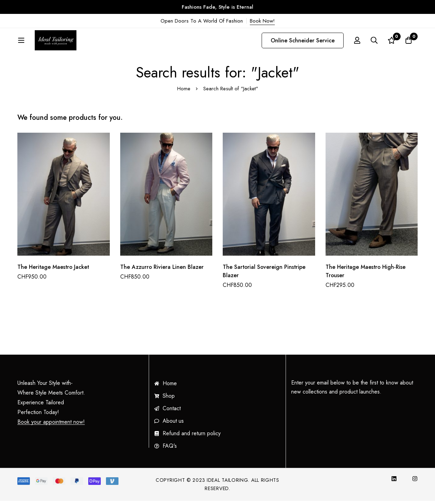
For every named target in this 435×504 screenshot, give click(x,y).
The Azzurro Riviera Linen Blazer (162, 270)
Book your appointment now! (51, 425)
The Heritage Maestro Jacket (54, 270)
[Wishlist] (391, 42)
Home (184, 92)
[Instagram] (415, 482)
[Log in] (356, 42)
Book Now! (262, 21)
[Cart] (409, 42)
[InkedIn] (394, 482)
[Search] (374, 42)
